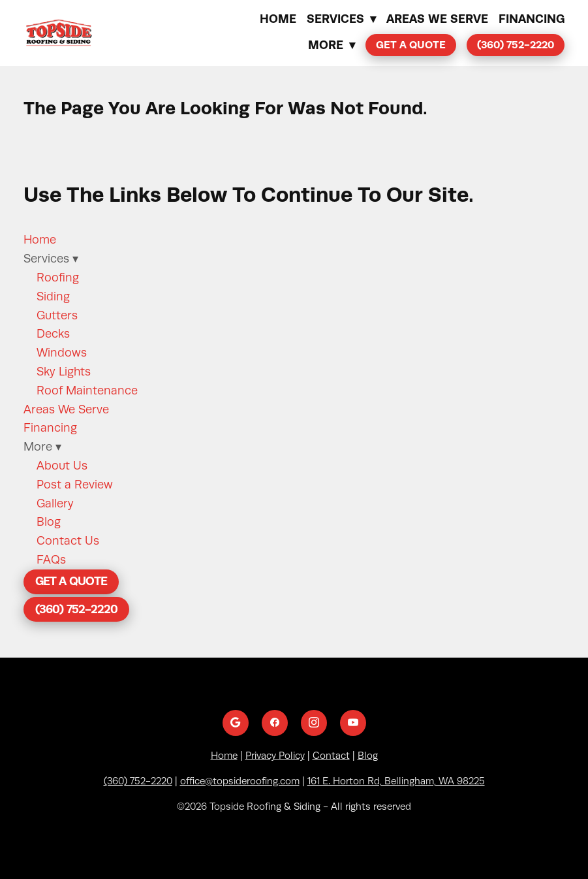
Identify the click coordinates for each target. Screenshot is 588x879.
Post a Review (75, 485)
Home (278, 19)
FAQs (51, 560)
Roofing (58, 278)
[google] (236, 723)
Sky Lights (64, 372)
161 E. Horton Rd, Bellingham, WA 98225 (396, 781)
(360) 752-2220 (516, 45)
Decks (53, 334)
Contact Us (68, 541)
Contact (331, 756)
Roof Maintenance (87, 391)
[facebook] (275, 723)
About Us (62, 466)
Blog (49, 522)
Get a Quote (411, 45)
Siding (53, 296)
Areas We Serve (437, 19)
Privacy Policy (275, 756)
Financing (532, 19)
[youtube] (353, 723)
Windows (62, 353)
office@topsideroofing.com (240, 781)
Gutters (57, 315)
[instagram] (314, 723)
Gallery (55, 503)
